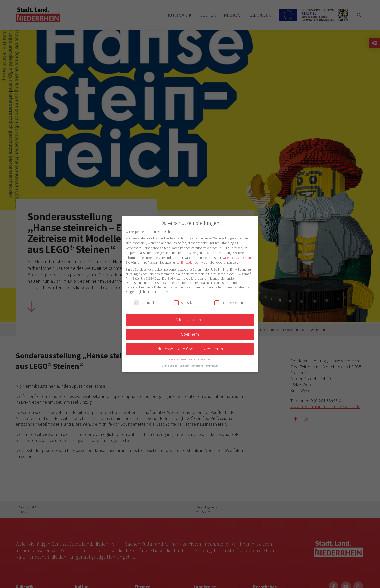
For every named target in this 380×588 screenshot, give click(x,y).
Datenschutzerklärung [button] (192, 366)
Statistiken (185, 303)
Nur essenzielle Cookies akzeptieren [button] (190, 349)
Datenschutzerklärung (237, 258)
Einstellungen (190, 262)
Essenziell (144, 303)
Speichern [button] (190, 334)
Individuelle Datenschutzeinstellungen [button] (190, 360)
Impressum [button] (212, 366)
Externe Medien (229, 303)
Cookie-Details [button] (170, 366)
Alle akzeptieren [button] (190, 320)
